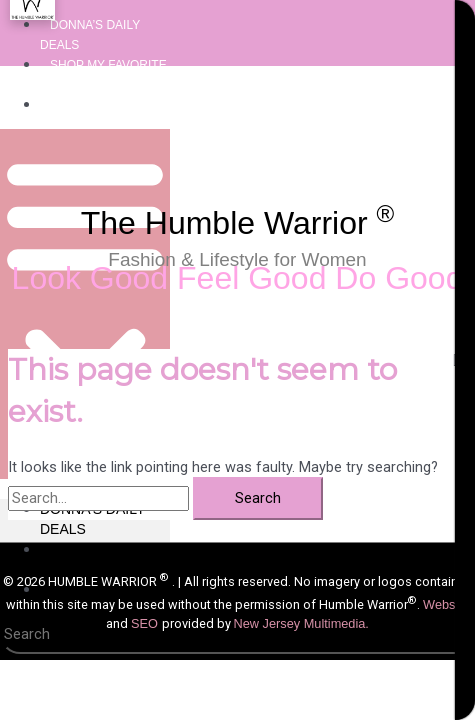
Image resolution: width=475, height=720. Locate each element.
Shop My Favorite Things (103, 75)
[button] (85, 304)
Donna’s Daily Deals (90, 35)
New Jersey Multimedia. (301, 623)
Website (446, 604)
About (70, 105)
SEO (146, 623)
